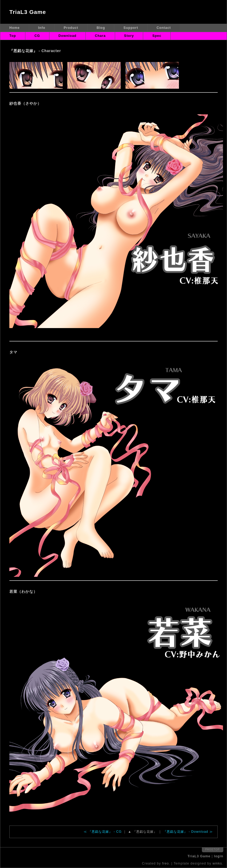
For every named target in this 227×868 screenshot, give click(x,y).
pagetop (213, 849)
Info (42, 28)
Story (129, 36)
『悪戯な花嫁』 (145, 832)
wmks (217, 863)
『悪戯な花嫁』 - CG (105, 832)
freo (166, 863)
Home (15, 28)
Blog (101, 28)
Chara (100, 36)
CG (37, 36)
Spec (157, 36)
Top (13, 36)
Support (131, 28)
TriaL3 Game (28, 12)
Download (68, 36)
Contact (164, 28)
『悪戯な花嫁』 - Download (186, 832)
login (219, 856)
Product (71, 28)
